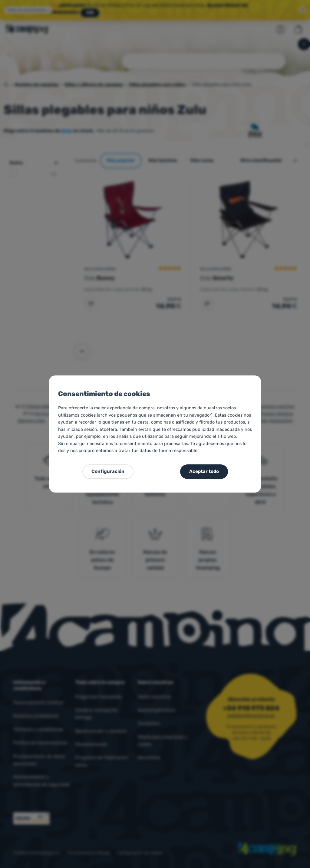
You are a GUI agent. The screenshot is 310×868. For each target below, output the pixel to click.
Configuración (108, 471)
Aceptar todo (204, 471)
